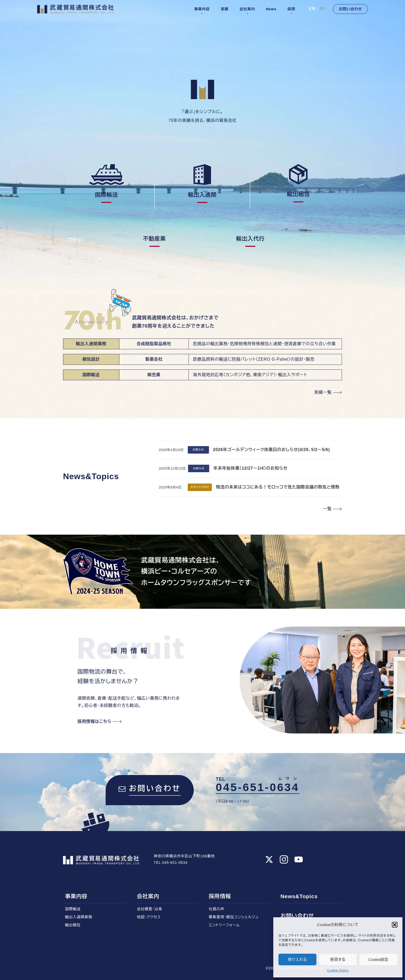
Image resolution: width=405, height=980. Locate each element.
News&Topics (299, 896)
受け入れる (298, 959)
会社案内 (148, 896)
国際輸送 (73, 909)
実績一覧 (323, 392)
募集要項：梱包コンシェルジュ (234, 917)
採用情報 (220, 896)
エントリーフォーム (224, 925)
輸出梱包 (73, 925)
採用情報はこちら (95, 721)
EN (312, 9)
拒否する (338, 959)
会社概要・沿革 (150, 909)
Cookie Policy (338, 970)
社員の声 (216, 909)
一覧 (327, 509)
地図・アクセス (149, 917)
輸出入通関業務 (79, 917)
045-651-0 (258, 786)
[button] (395, 925)
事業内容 (76, 896)
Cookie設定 (378, 959)
